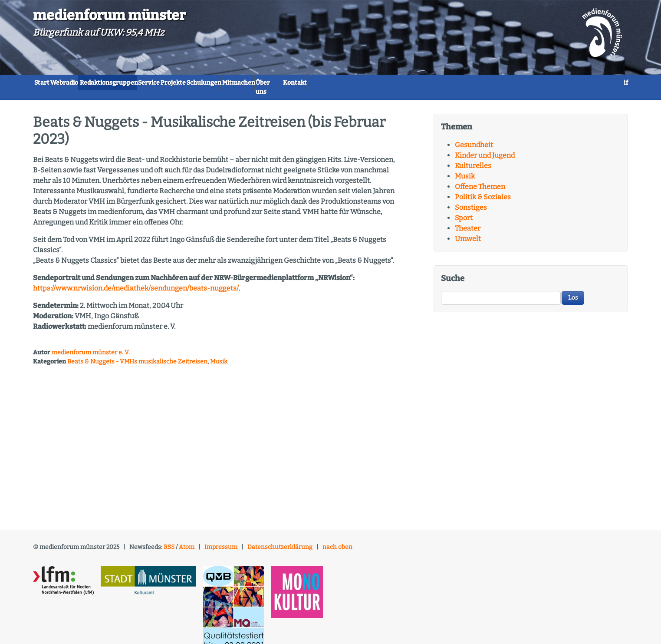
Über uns (412, 83)
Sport (464, 210)
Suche (453, 270)
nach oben (337, 539)
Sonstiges (471, 199)
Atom (187, 539)
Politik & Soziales (483, 189)
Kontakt (456, 83)
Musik (219, 353)
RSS (169, 539)
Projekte (259, 83)
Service (216, 83)
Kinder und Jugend (485, 147)
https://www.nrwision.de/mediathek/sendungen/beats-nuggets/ (136, 280)
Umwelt (468, 230)
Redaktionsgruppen (155, 83)
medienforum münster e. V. (91, 344)
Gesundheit (474, 137)
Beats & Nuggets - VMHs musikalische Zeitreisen (137, 353)
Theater (468, 220)
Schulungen (309, 83)
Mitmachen (363, 83)
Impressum (221, 539)
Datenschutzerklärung (280, 539)
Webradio (90, 83)
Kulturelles (473, 157)
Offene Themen (480, 178)
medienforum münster (109, 15)
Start (50, 83)
